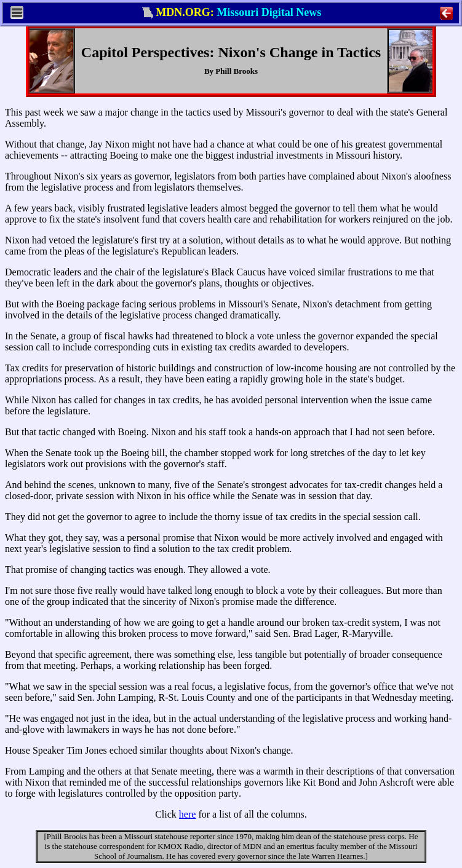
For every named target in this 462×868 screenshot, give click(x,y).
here (188, 814)
